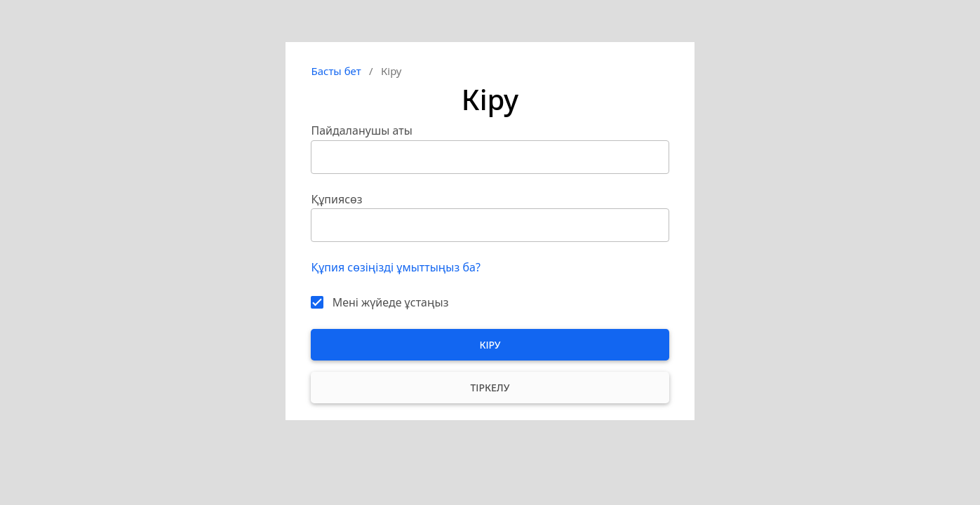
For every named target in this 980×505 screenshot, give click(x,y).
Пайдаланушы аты (361, 130)
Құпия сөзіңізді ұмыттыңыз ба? (395, 267)
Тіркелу (490, 388)
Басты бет (336, 71)
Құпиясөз (336, 199)
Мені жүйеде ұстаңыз (391, 302)
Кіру (490, 345)
